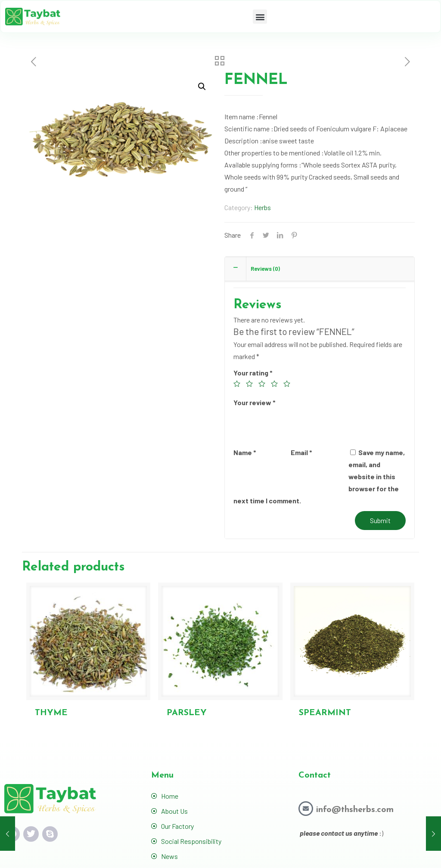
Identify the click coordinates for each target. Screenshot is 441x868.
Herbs (262, 207)
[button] (260, 17)
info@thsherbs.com (355, 810)
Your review (255, 402)
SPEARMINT (325, 713)
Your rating (253, 373)
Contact (315, 775)
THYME (51, 713)
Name (245, 452)
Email (301, 452)
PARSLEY (187, 713)
